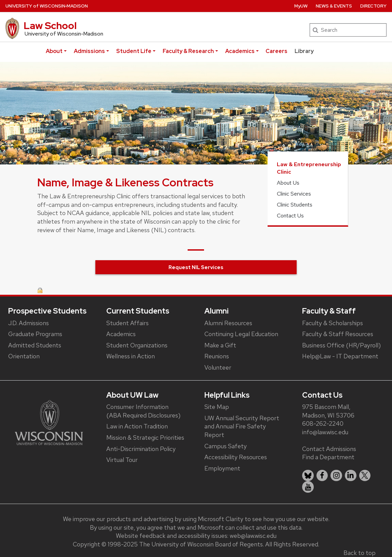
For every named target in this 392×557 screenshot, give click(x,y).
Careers (276, 51)
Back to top (360, 553)
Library (304, 51)
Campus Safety (226, 446)
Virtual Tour (122, 460)
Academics (240, 51)
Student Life (134, 51)
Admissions (89, 51)
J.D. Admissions (29, 323)
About (54, 51)
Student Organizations (137, 345)
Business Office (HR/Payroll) (341, 345)
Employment (222, 468)
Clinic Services (294, 194)
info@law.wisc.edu (325, 432)
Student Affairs (127, 323)
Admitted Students (35, 345)
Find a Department (328, 457)
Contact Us (290, 216)
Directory (373, 6)
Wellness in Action (131, 356)
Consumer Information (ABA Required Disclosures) (143, 411)
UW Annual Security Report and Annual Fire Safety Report (242, 426)
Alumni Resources (228, 323)
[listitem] (308, 476)
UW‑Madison (47, 6)
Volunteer (218, 367)
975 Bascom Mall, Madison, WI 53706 (328, 411)
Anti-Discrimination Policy (141, 449)
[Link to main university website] (49, 422)
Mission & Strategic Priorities (145, 437)
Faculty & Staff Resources (338, 334)
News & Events (334, 6)
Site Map (217, 407)
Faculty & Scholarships (333, 323)
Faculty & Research (188, 51)
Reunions (217, 356)
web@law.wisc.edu (253, 536)
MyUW (301, 6)
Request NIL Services (196, 267)
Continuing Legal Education (241, 334)
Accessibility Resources (236, 457)
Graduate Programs (35, 334)
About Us (288, 183)
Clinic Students (295, 205)
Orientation (24, 356)
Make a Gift (220, 345)
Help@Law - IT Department (340, 356)
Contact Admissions (329, 449)
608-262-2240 (323, 423)
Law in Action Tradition (137, 426)
